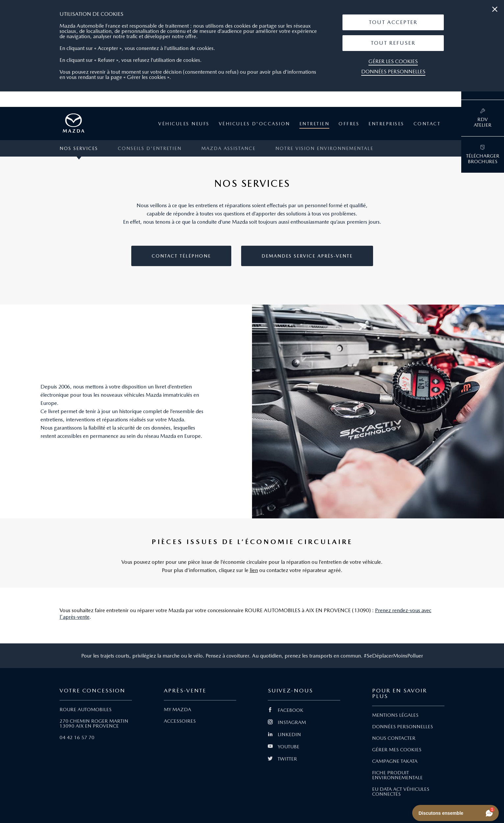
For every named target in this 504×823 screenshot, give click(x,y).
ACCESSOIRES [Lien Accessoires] (180, 721)
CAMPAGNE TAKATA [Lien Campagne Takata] (395, 761)
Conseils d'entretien (150, 148)
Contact (427, 124)
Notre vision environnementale (324, 148)
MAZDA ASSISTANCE (228, 148)
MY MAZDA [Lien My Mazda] (177, 710)
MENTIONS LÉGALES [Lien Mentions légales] (395, 715)
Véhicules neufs (184, 124)
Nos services (79, 148)
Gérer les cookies (393, 61)
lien (254, 570)
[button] (393, 22)
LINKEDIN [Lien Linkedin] (284, 735)
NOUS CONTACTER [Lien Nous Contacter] (394, 738)
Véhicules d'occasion (254, 124)
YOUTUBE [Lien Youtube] (284, 747)
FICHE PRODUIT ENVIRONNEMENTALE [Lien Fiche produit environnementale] (397, 775)
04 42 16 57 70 (77, 737)
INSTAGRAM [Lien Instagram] (287, 722)
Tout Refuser (393, 43)
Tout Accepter (393, 22)
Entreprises (386, 124)
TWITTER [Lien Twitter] (282, 759)
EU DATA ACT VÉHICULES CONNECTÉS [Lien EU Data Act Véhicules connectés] (401, 792)
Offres (349, 124)
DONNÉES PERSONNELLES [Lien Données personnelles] (403, 727)
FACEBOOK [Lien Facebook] (286, 710)
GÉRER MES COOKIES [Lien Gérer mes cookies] (397, 750)
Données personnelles (393, 72)
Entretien (315, 124)
